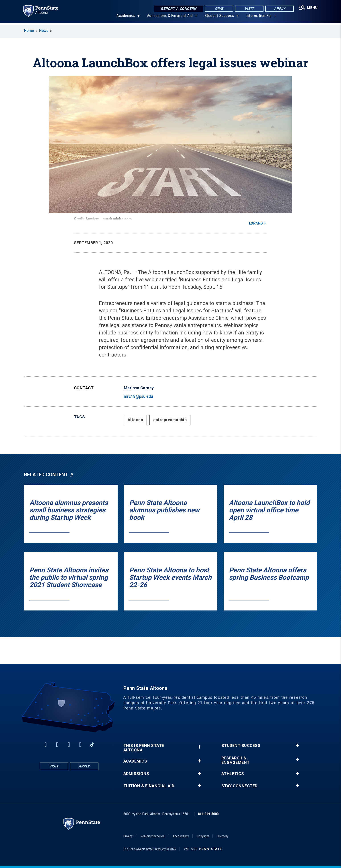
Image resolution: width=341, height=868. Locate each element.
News (44, 31)
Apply (279, 9)
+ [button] (199, 747)
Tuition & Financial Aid (149, 786)
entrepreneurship (170, 420)
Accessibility (181, 836)
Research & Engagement (236, 760)
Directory (223, 836)
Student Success (219, 18)
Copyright (203, 836)
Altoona (135, 420)
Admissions (136, 774)
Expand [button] (256, 223)
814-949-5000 (208, 814)
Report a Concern (178, 9)
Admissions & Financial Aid (169, 18)
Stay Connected (239, 786)
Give (218, 9)
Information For (258, 18)
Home (29, 31)
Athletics (233, 774)
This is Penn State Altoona (144, 748)
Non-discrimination (153, 836)
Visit (248, 9)
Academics (125, 18)
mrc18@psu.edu (138, 396)
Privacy (128, 836)
